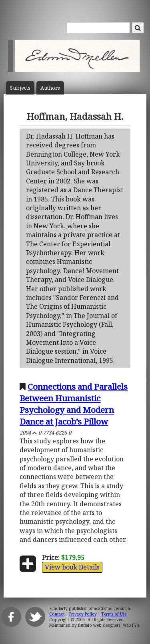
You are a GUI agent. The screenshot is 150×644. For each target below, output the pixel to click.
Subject (20, 88)
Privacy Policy (83, 614)
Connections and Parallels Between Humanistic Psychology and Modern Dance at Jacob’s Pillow (74, 404)
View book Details (72, 567)
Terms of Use (114, 614)
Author (50, 88)
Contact (57, 614)
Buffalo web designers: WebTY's (109, 625)
